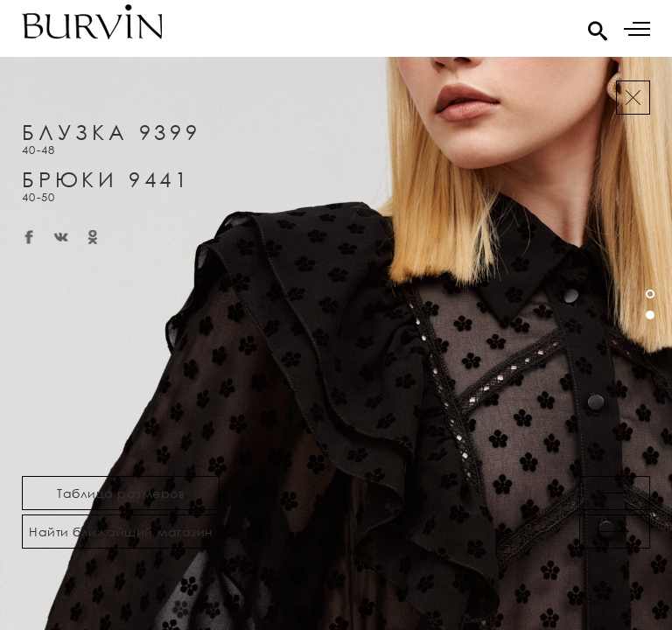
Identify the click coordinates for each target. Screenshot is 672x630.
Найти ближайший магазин (121, 532)
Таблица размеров (121, 493)
